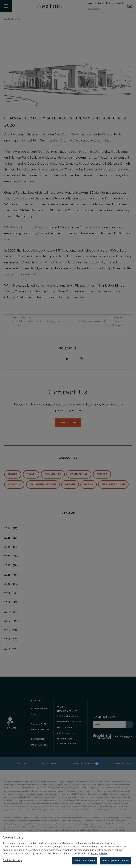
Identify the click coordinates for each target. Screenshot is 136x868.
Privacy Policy (99, 854)
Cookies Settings (13, 861)
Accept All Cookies (85, 861)
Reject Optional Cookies (115, 861)
